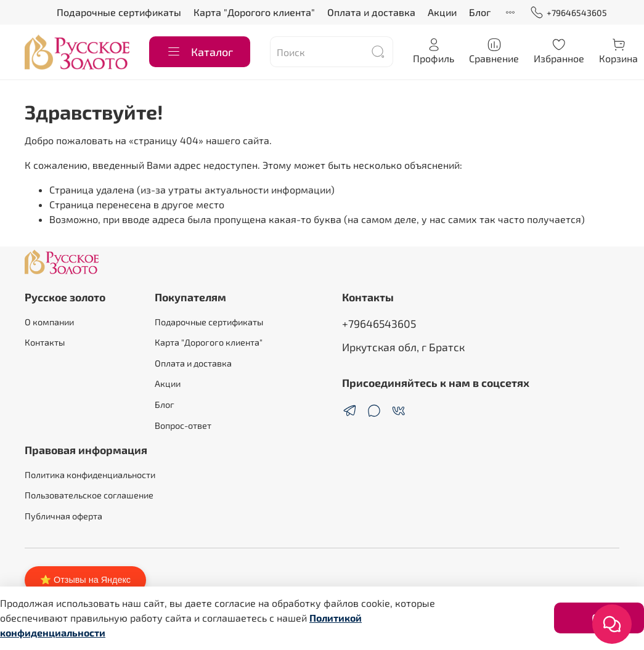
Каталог (200, 52)
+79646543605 (569, 13)
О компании (49, 322)
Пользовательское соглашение (89, 495)
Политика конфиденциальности (90, 475)
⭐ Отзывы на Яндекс (85, 580)
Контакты (45, 342)
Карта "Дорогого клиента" (254, 12)
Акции (442, 12)
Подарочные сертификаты (119, 12)
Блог (480, 12)
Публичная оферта (63, 516)
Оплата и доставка (371, 12)
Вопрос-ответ (183, 425)
